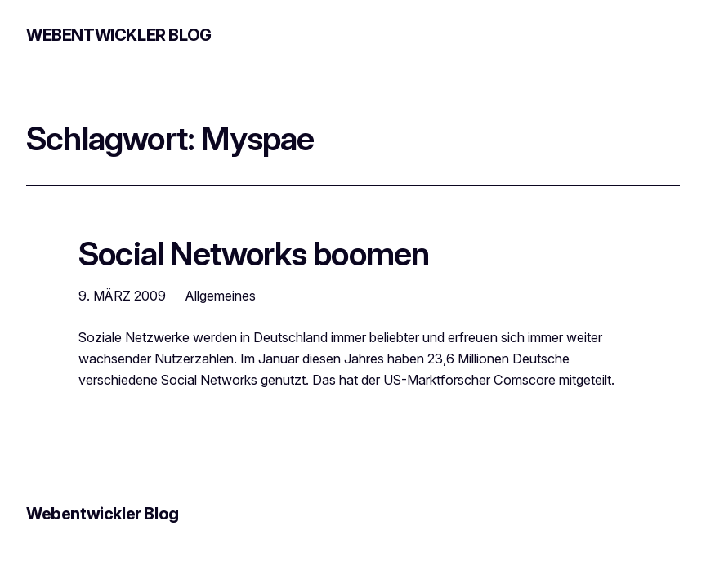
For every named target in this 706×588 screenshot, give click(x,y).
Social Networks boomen (254, 254)
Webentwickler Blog (119, 35)
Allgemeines (221, 296)
